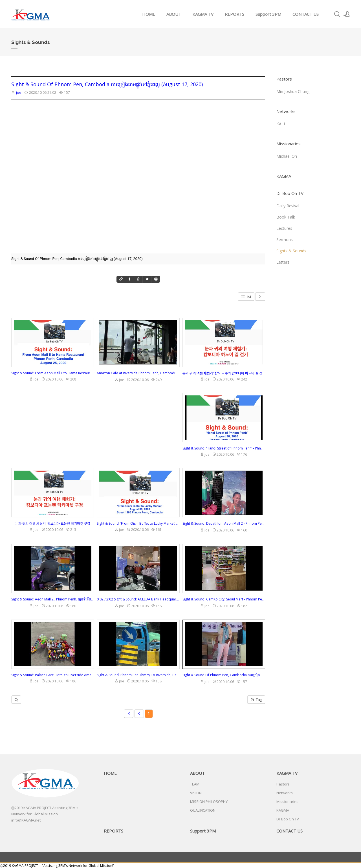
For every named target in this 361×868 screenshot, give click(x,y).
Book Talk (286, 217)
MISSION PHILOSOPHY (209, 802)
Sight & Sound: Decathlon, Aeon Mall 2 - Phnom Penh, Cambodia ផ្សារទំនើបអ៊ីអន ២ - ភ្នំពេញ (224, 523)
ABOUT (174, 14)
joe (19, 93)
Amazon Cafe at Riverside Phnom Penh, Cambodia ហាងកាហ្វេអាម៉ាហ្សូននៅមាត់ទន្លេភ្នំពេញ (138, 373)
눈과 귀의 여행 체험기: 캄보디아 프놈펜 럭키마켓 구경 (53, 523)
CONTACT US (306, 14)
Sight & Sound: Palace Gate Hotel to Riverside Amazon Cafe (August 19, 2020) (53, 675)
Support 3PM (268, 14)
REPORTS (235, 14)
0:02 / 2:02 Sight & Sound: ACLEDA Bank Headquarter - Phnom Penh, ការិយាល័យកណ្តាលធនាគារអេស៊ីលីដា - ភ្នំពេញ (138, 599)
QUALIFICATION (203, 810)
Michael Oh (287, 156)
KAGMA (284, 176)
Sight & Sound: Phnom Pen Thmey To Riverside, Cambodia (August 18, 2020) (138, 675)
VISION (196, 793)
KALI (281, 124)
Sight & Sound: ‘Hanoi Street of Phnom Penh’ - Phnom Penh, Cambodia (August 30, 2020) (224, 448)
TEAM (195, 784)
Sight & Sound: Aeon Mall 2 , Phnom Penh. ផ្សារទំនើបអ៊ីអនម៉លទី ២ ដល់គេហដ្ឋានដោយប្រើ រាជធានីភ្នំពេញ (53, 599)
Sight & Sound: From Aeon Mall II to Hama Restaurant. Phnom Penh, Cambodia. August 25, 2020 (53, 373)
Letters (283, 262)
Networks (286, 111)
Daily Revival (288, 206)
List (246, 297)
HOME (149, 14)
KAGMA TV (203, 14)
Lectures (284, 228)
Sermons (285, 240)
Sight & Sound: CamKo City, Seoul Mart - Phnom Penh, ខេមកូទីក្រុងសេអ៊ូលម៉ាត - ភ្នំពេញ (224, 599)
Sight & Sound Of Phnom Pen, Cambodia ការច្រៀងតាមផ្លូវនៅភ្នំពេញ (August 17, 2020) (107, 84)
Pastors (284, 79)
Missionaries (289, 144)
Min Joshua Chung (293, 91)
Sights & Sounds (291, 251)
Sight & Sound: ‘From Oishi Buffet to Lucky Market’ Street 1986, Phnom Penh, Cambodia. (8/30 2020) (138, 523)
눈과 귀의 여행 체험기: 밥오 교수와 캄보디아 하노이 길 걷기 (224, 373)
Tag (256, 700)
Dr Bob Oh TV (290, 193)
